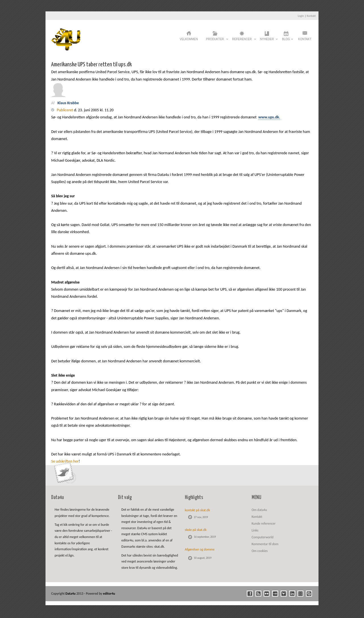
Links (255, 530)
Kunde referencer (264, 523)
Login (301, 16)
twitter (284, 594)
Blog (286, 41)
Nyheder (267, 41)
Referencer (242, 41)
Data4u (71, 594)
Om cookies (260, 551)
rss (258, 594)
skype (309, 594)
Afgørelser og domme (200, 549)
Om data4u (259, 510)
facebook (250, 594)
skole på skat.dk (196, 530)
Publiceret (66, 110)
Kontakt (311, 16)
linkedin (292, 594)
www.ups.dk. (269, 117)
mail (300, 594)
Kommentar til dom (265, 544)
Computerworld (263, 537)
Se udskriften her (65, 461)
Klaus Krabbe (69, 103)
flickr (267, 594)
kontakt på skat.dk (197, 510)
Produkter (215, 41)
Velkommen (189, 39)
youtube (275, 594)
